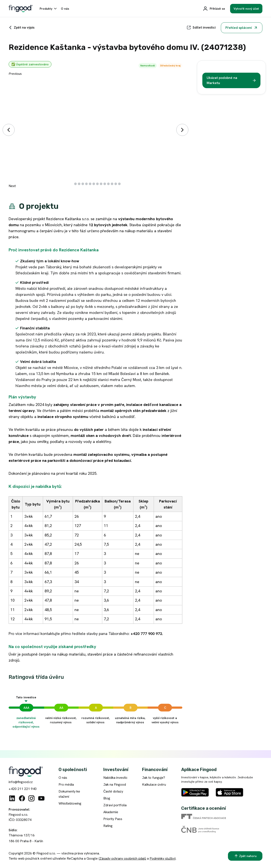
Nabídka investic (115, 778)
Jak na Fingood (115, 784)
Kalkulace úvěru (154, 784)
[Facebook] (22, 798)
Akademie (111, 812)
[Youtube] (41, 798)
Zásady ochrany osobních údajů (123, 858)
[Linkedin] (12, 798)
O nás (63, 778)
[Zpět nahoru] (245, 856)
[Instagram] (31, 798)
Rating (108, 826)
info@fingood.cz (21, 782)
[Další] (182, 130)
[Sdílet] (201, 28)
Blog (107, 798)
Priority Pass (113, 819)
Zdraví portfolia (115, 805)
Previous (15, 74)
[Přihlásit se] (214, 9)
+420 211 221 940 (23, 789)
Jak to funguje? (154, 778)
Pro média (66, 784)
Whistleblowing (70, 803)
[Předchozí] (9, 130)
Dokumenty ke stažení (69, 794)
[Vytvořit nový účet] (246, 9)
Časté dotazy (113, 791)
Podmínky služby (162, 858)
